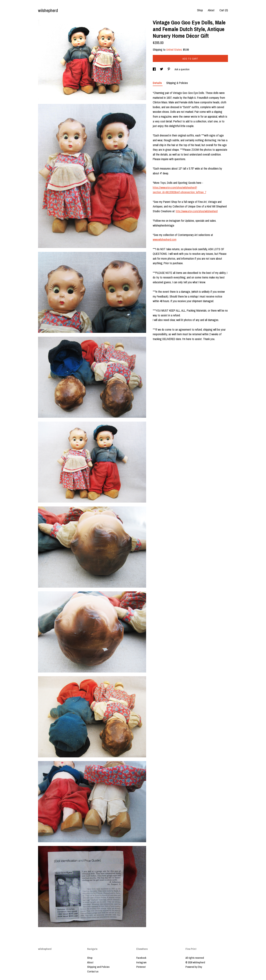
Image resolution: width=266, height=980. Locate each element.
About (211, 10)
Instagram (141, 962)
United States (174, 50)
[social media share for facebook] (155, 69)
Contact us (93, 971)
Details (158, 83)
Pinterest (141, 967)
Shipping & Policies (177, 83)
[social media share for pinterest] (169, 69)
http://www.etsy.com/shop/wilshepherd (197, 211)
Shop (200, 10)
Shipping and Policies (98, 967)
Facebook (141, 958)
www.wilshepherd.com (165, 239)
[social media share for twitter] (162, 69)
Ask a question (182, 69)
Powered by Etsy (194, 967)
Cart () (224, 10)
